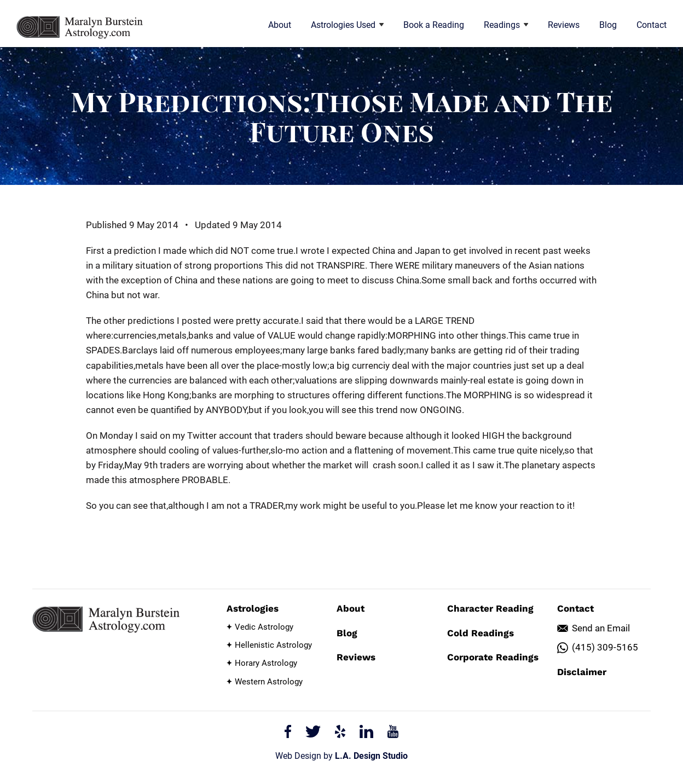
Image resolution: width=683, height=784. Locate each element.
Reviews (564, 25)
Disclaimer (582, 672)
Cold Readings (481, 633)
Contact (652, 25)
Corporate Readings (493, 657)
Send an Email (601, 628)
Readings (506, 25)
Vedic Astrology (264, 627)
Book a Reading (434, 25)
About (280, 25)
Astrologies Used (347, 25)
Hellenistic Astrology (273, 645)
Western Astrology (269, 682)
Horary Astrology (266, 663)
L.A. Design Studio (371, 756)
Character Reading (490, 608)
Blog (608, 25)
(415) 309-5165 (605, 647)
